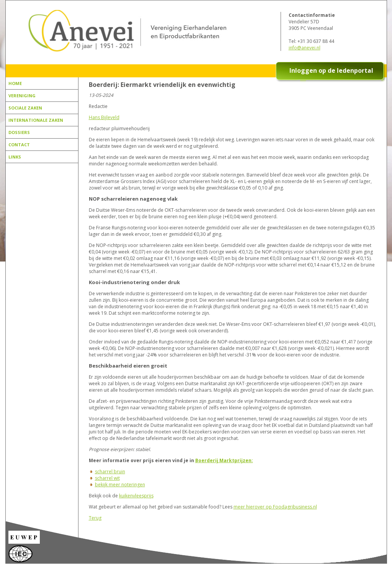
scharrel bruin (110, 472)
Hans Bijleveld (104, 117)
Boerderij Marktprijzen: (224, 460)
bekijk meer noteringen (120, 485)
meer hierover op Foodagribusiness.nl (275, 507)
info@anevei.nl (305, 48)
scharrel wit (107, 478)
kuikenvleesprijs (136, 496)
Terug (95, 518)
